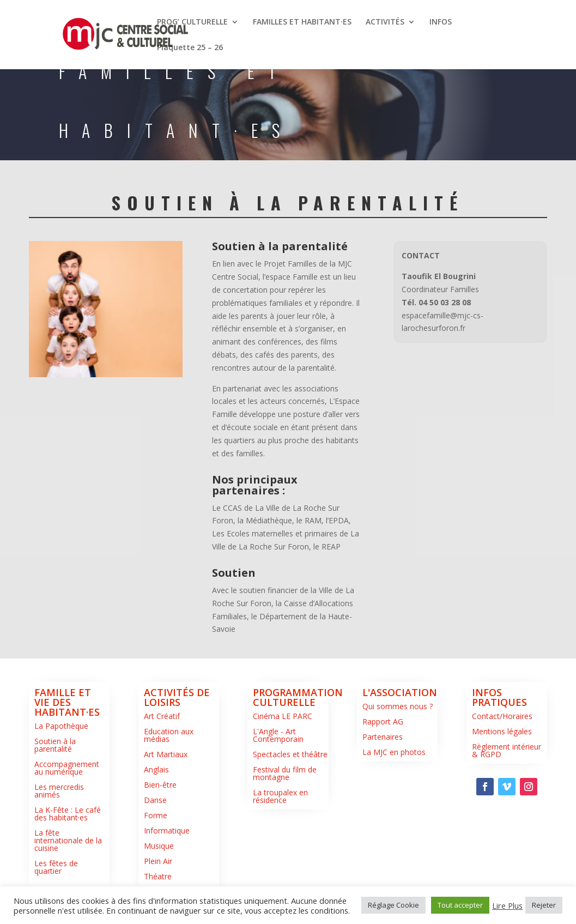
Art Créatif (162, 716)
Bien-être (160, 785)
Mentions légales (502, 731)
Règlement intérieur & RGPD (507, 750)
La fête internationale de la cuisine (68, 840)
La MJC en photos (394, 752)
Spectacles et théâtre (290, 754)
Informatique (167, 831)
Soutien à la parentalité (55, 745)
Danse (155, 800)
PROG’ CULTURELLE (192, 22)
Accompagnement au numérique (67, 768)
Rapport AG (383, 721)
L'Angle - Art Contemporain (278, 735)
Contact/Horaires (502, 716)
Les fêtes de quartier (56, 867)
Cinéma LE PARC (283, 716)
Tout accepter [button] (460, 905)
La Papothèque (61, 726)
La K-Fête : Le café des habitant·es (68, 814)
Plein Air (158, 861)
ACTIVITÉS (385, 22)
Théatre (158, 876)
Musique (159, 846)
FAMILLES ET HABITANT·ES (302, 22)
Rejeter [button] (544, 905)
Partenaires (383, 737)
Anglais (156, 769)
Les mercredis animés (59, 791)
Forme (156, 815)
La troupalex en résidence (280, 796)
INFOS (441, 22)
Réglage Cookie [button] (393, 905)
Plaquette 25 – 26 (190, 48)
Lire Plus (507, 905)
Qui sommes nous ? (398, 706)
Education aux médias (169, 735)
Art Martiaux (166, 754)
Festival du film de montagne (285, 773)
